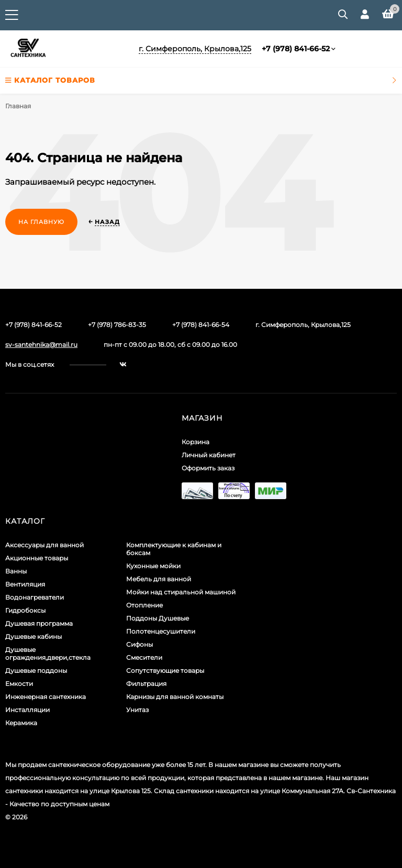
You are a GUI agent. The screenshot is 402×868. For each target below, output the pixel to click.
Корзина (196, 442)
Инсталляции (27, 710)
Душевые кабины (33, 636)
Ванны (16, 571)
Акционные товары (37, 558)
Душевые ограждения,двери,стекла (48, 653)
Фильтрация (146, 684)
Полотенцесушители (161, 631)
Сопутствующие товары (165, 670)
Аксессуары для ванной (44, 545)
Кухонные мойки (153, 566)
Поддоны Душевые (158, 618)
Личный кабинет (209, 455)
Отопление (144, 605)
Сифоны (139, 644)
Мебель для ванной (159, 579)
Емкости (19, 684)
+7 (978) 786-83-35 (117, 325)
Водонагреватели (35, 597)
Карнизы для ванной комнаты (175, 697)
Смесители (144, 657)
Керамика (21, 723)
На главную (41, 222)
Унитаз (137, 710)
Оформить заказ (208, 468)
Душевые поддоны (36, 670)
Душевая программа (39, 623)
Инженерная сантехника (46, 697)
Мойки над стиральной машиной (181, 592)
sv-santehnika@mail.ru (41, 345)
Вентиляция (25, 584)
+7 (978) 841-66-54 (201, 325)
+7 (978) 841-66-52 (296, 49)
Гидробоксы (25, 610)
